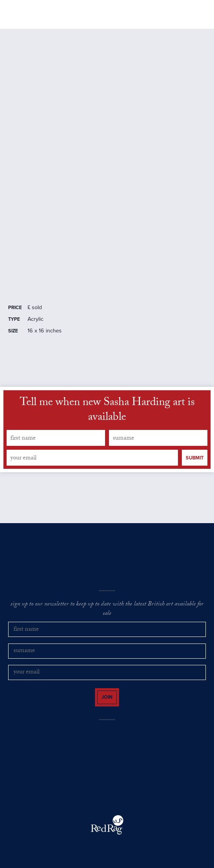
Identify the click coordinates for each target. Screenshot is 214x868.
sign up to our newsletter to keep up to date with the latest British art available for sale (107, 610)
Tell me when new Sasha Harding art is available (107, 411)
